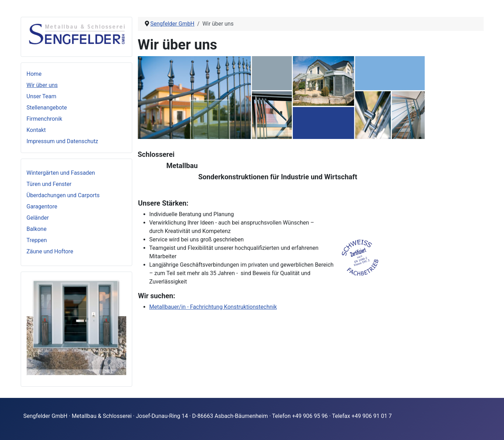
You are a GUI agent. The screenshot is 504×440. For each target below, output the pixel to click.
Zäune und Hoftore (50, 251)
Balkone (37, 229)
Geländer (38, 218)
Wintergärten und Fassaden (61, 173)
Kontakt (36, 130)
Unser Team (42, 96)
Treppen (37, 240)
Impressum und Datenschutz (62, 141)
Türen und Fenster (49, 184)
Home (34, 74)
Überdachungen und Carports (63, 195)
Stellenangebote (47, 108)
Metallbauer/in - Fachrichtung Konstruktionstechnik (213, 307)
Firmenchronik (45, 119)
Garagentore (42, 206)
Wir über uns (42, 85)
